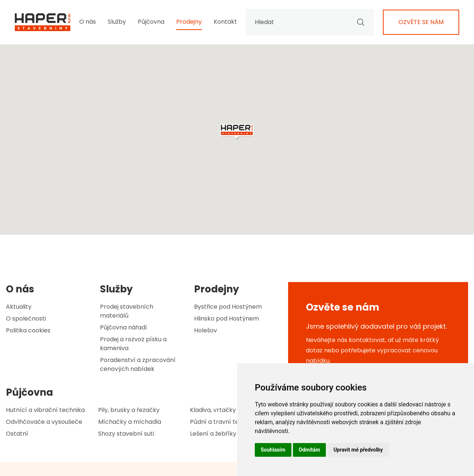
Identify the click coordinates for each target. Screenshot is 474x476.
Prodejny (189, 22)
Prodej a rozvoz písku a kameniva (133, 344)
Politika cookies (28, 330)
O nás (88, 22)
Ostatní (17, 434)
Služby (117, 22)
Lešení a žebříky (213, 434)
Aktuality (19, 307)
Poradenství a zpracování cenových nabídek (138, 364)
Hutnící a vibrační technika (45, 410)
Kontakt (225, 22)
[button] (237, 132)
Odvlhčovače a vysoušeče (44, 422)
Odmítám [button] (310, 450)
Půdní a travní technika (224, 422)
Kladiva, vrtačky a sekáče (227, 410)
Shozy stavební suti (126, 434)
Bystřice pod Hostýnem (228, 307)
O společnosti (26, 319)
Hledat (310, 22)
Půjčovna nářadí (123, 327)
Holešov (206, 330)
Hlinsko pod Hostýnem (226, 319)
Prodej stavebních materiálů (127, 311)
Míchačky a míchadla (130, 422)
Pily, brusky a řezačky (129, 410)
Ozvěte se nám (421, 22)
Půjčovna (151, 22)
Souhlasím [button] (273, 450)
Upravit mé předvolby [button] (358, 450)
